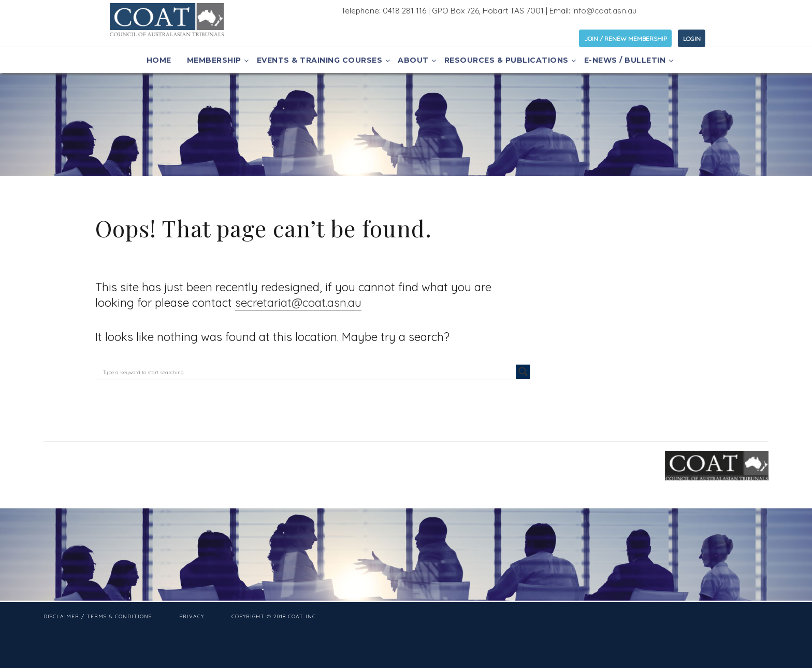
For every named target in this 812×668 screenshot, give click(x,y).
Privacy (192, 616)
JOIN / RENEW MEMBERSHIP (626, 39)
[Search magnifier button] (523, 372)
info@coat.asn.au (604, 11)
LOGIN (692, 39)
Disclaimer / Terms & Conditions (98, 616)
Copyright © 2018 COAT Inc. (274, 616)
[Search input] (308, 372)
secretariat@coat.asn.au (298, 303)
